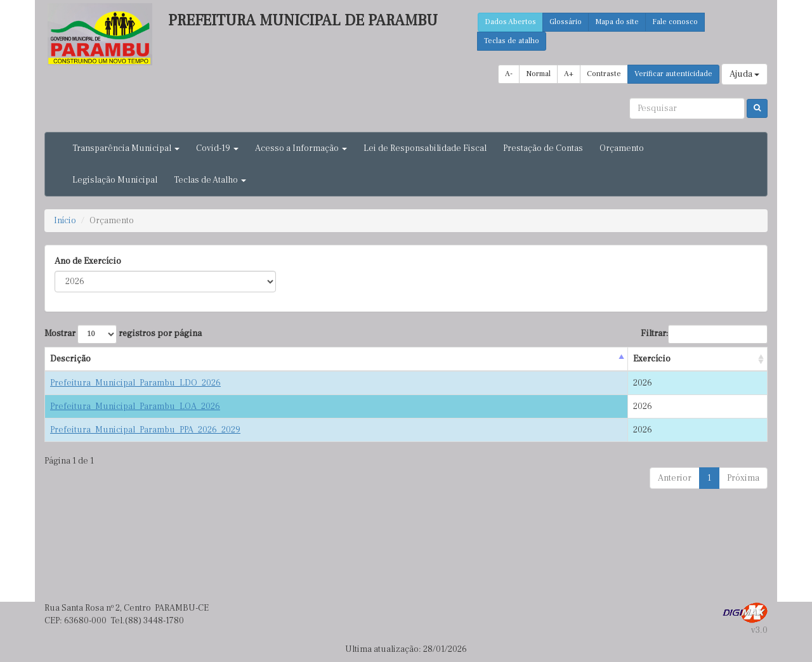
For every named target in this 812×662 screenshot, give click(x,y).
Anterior (675, 478)
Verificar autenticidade (673, 74)
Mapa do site (617, 22)
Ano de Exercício (88, 261)
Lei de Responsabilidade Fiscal (425, 148)
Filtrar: (704, 334)
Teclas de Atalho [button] (210, 180)
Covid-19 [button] (217, 148)
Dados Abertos (510, 22)
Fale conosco (675, 22)
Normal (538, 74)
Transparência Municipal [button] (126, 148)
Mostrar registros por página (123, 334)
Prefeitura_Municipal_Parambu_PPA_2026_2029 (145, 430)
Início (65, 221)
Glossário (566, 22)
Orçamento (622, 148)
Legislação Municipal (115, 180)
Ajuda (744, 74)
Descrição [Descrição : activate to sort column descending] (70, 359)
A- (509, 74)
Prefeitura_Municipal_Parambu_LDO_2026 (135, 383)
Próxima (743, 478)
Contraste (604, 74)
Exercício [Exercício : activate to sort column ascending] (652, 359)
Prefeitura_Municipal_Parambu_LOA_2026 (135, 406)
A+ (569, 74)
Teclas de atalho (512, 41)
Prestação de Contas (543, 148)
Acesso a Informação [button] (301, 148)
